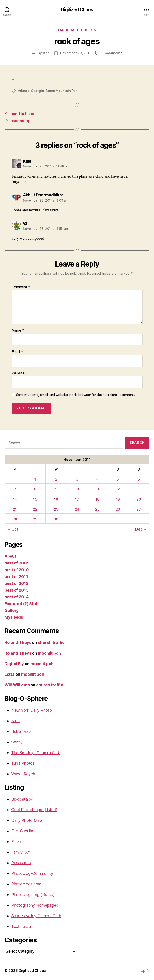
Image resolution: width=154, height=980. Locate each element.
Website (18, 373)
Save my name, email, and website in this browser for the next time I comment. (76, 395)
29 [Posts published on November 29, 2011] (35, 519)
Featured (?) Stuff (22, 604)
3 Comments (112, 53)
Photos (89, 30)
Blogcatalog (22, 799)
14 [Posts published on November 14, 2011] (15, 499)
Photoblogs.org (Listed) (33, 895)
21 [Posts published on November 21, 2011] (15, 509)
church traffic (51, 642)
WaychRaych (23, 774)
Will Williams (17, 685)
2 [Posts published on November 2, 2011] (56, 479)
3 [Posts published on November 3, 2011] (77, 479)
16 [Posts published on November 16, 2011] (56, 499)
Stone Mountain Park (62, 91)
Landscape (69, 30)
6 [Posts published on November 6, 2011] (139, 479)
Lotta (10, 674)
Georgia (37, 91)
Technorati (21, 926)
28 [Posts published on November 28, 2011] (15, 519)
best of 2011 (16, 577)
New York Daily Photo (32, 710)
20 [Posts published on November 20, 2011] (139, 499)
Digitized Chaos (77, 10)
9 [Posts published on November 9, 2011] (56, 489)
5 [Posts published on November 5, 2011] (118, 479)
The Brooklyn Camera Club (36, 753)
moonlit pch (49, 653)
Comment (21, 287)
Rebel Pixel (21, 731)
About (10, 556)
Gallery (12, 610)
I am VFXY (21, 852)
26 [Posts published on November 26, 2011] (118, 509)
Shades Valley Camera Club (36, 916)
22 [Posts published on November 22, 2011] (35, 509)
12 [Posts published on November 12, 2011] (118, 489)
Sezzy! (17, 742)
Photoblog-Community (32, 873)
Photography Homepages (35, 905)
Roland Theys (18, 642)
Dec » (140, 529)
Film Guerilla (22, 831)
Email (17, 352)
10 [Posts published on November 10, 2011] (77, 489)
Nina (15, 721)
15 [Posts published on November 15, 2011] (35, 499)
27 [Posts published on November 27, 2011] (139, 509)
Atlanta (24, 91)
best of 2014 (17, 597)
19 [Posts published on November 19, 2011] (118, 499)
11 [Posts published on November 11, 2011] (97, 489)
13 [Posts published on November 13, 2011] (139, 489)
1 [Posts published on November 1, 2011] (35, 479)
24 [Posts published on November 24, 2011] (77, 509)
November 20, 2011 (76, 53)
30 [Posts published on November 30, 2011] (56, 519)
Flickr (16, 842)
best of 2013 (17, 590)
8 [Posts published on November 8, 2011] (35, 489)
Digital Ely (14, 664)
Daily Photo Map (27, 820)
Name (18, 330)
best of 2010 (17, 570)
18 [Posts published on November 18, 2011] (97, 499)
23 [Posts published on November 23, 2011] (56, 509)
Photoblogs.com (26, 884)
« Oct (13, 529)
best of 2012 (16, 583)
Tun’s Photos (23, 763)
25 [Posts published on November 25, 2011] (97, 509)
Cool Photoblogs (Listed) (34, 810)
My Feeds (14, 617)
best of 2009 (17, 563)
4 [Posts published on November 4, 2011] (97, 479)
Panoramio (21, 863)
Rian (46, 53)
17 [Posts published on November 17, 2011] (77, 499)
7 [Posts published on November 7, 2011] (15, 489)
